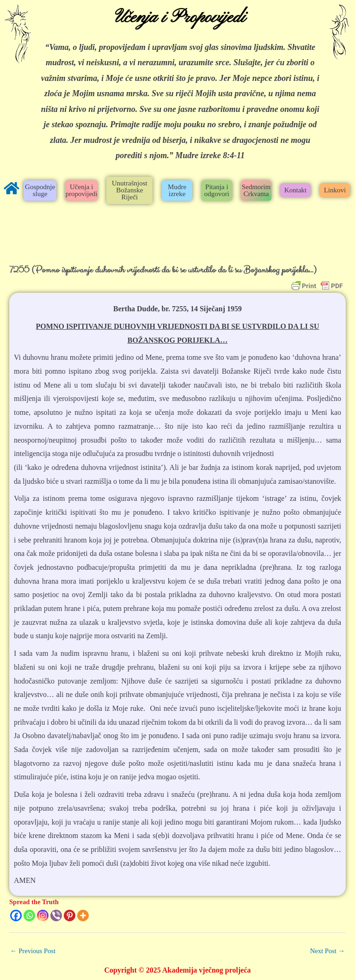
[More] (83, 915)
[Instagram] (43, 915)
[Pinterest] (70, 915)
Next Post (327, 951)
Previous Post (33, 951)
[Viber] (56, 915)
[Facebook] (16, 915)
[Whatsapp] (29, 915)
